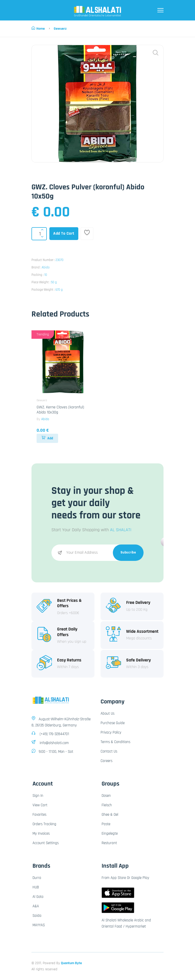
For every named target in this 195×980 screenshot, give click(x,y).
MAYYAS (39, 925)
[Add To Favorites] (87, 234)
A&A (36, 906)
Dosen (106, 796)
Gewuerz (60, 29)
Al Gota (38, 897)
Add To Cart (64, 233)
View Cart (40, 805)
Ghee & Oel (110, 815)
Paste (106, 824)
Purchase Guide (113, 723)
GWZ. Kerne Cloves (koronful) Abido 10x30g (60, 410)
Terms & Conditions (115, 742)
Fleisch (107, 805)
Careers (106, 761)
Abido (46, 267)
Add (47, 438)
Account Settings (46, 843)
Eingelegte (110, 834)
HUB (36, 887)
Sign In (38, 796)
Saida (37, 916)
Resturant (109, 843)
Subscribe (128, 552)
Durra (37, 878)
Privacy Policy (111, 732)
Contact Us (109, 751)
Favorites (39, 815)
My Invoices (41, 834)
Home (38, 29)
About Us (107, 714)
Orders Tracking (44, 824)
